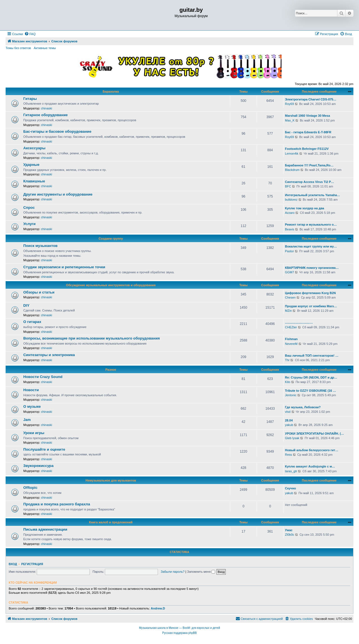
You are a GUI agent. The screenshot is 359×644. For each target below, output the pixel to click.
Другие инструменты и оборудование (58, 194)
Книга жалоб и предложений (111, 522)
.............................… (299, 322)
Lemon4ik (292, 153)
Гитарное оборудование (45, 115)
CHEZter (291, 327)
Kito (288, 382)
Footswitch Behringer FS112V (307, 149)
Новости (31, 390)
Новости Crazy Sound (43, 377)
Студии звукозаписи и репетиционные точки (64, 267)
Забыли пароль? (173, 572)
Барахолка (111, 91)
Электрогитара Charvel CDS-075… (311, 99)
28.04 (289, 420)
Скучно (290, 488)
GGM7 (289, 272)
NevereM (291, 344)
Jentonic (291, 395)
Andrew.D (158, 608)
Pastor (289, 251)
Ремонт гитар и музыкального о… (311, 224)
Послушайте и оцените (44, 449)
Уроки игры (34, 433)
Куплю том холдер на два (305, 208)
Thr (287, 360)
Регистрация (32, 564)
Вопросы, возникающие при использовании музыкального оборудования (92, 338)
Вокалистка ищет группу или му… (311, 246)
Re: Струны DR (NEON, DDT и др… (311, 377)
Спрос (29, 208)
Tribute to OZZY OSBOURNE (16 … (310, 391)
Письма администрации (45, 529)
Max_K (290, 120)
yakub (289, 425)
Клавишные (34, 181)
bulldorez (291, 200)
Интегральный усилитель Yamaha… (312, 195)
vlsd (288, 412)
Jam (27, 420)
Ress (288, 455)
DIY (26, 305)
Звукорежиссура (38, 466)
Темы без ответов (18, 48)
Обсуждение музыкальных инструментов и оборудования (111, 285)
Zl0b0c (290, 535)
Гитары (30, 99)
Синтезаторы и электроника (49, 355)
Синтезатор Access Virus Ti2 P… (309, 182)
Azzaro (290, 213)
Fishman (291, 339)
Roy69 (289, 104)
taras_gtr (291, 471)
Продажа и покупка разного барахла (57, 504)
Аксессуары (34, 148)
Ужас (289, 530)
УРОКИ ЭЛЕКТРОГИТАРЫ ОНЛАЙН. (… (314, 434)
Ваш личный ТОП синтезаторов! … (312, 356)
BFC (288, 186)
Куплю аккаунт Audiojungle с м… (310, 466)
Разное (111, 370)
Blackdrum (292, 170)
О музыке (32, 406)
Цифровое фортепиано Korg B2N (310, 293)
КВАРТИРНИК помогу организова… (312, 268)
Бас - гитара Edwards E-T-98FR (308, 132)
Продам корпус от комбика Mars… (311, 306)
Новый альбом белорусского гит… (312, 450)
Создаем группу (111, 239)
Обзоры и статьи (39, 292)
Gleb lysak (292, 438)
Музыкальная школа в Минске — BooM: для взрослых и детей (179, 628)
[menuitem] (30, 34)
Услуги (29, 224)
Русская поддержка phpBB (179, 633)
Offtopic (30, 488)
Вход (13, 564)
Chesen (290, 297)
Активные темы (45, 48)
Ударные (31, 165)
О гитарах (32, 322)
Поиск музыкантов (40, 246)
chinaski (47, 108)
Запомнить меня (201, 572)
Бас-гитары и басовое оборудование (57, 131)
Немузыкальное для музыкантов (111, 480)
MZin (288, 311)
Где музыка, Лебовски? (303, 407)
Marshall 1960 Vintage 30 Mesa (308, 116)
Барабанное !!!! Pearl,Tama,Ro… (309, 165)
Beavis (290, 229)
